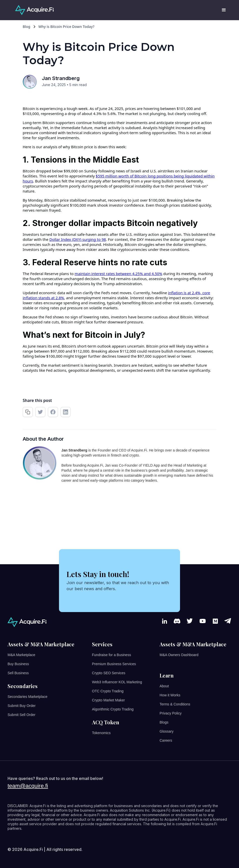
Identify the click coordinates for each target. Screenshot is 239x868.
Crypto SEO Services (109, 673)
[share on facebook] (53, 412)
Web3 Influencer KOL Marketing (117, 682)
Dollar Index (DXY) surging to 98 (78, 239)
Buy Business (18, 664)
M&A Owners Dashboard (179, 655)
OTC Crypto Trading (108, 691)
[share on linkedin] (66, 412)
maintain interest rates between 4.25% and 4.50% (118, 274)
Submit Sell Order (21, 715)
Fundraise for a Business (112, 655)
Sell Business (18, 673)
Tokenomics (101, 733)
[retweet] (40, 412)
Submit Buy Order (22, 706)
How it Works (170, 695)
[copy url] (28, 412)
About (164, 686)
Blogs (164, 722)
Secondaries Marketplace (27, 697)
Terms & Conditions (175, 704)
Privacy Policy (171, 713)
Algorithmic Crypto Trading (113, 709)
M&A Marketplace (21, 655)
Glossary (167, 731)
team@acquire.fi (28, 786)
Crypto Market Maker (109, 700)
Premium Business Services (114, 664)
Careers (166, 740)
